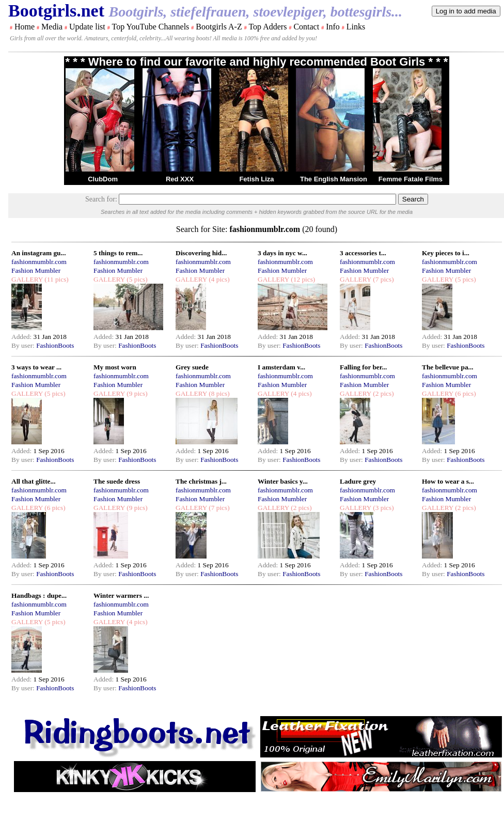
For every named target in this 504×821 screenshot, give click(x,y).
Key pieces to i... (446, 253)
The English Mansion (334, 179)
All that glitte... (34, 481)
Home (25, 27)
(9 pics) (136, 393)
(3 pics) (383, 508)
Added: (22, 337)
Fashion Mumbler (36, 270)
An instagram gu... (39, 253)
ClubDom (103, 179)
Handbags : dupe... (39, 595)
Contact (306, 27)
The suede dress (117, 481)
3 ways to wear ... (36, 367)
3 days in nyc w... (282, 253)
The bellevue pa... (448, 367)
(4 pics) (218, 279)
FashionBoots (55, 345)
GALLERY (27, 279)
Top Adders (267, 27)
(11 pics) (56, 279)
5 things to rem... (118, 253)
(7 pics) (383, 279)
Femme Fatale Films (411, 179)
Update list (87, 27)
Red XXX (180, 179)
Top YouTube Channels (150, 27)
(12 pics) (302, 279)
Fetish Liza (256, 179)
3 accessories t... (363, 253)
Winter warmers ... (121, 595)
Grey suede (192, 367)
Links (356, 27)
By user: (24, 345)
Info (333, 27)
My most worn (115, 367)
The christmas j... (201, 481)
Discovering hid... (201, 253)
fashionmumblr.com (39, 262)
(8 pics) (218, 393)
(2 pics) (383, 393)
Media (52, 27)
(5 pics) (136, 279)
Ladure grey (358, 481)
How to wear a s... (448, 481)
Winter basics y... (283, 481)
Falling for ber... (363, 367)
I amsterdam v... (281, 367)
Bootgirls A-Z (219, 27)
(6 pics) (465, 393)
